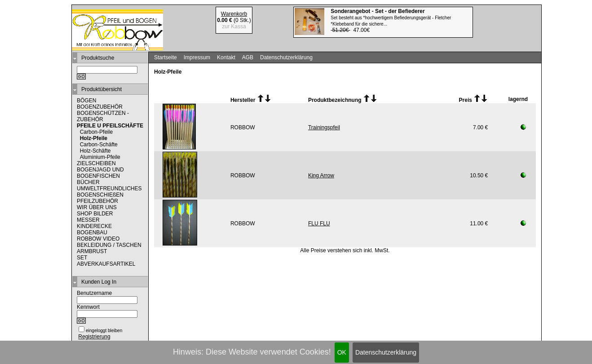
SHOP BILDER (95, 214)
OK (342, 352)
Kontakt (226, 57)
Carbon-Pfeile (96, 132)
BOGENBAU (92, 232)
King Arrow (321, 175)
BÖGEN (86, 101)
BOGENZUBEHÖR (100, 107)
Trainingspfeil (324, 127)
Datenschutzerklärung (386, 352)
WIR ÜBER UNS (97, 207)
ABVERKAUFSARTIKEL (106, 264)
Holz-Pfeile (94, 138)
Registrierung (94, 337)
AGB (248, 57)
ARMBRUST (92, 251)
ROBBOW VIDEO (98, 239)
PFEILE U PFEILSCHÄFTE (110, 126)
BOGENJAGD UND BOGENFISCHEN (100, 173)
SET (82, 258)
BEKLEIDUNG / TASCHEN (109, 245)
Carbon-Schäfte (99, 145)
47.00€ (391, 21)
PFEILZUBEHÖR (97, 201)
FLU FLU (319, 224)
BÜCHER (88, 182)
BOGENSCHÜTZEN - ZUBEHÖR (103, 116)
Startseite (166, 57)
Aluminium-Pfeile (100, 157)
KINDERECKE (94, 226)
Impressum (197, 57)
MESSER (88, 220)
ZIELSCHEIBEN (96, 163)
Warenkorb (234, 14)
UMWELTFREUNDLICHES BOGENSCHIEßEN (109, 192)
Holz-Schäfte (95, 151)
